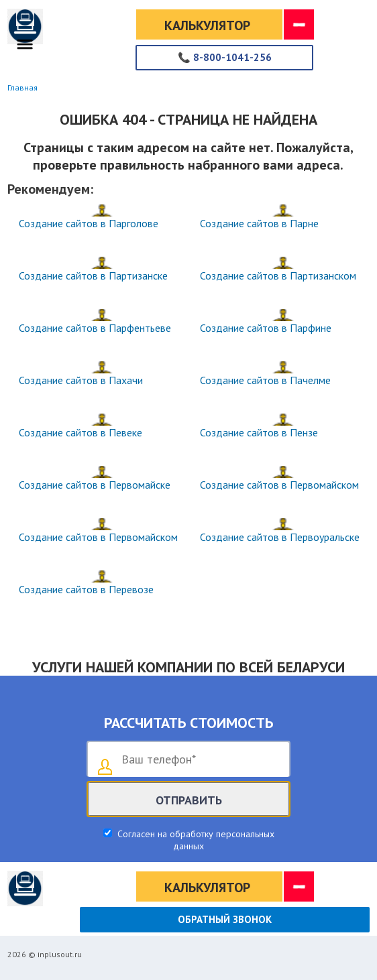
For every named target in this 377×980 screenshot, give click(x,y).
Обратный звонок (225, 919)
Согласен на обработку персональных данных (195, 840)
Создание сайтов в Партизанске (93, 275)
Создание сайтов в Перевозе (86, 589)
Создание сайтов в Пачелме (265, 380)
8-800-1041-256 (225, 57)
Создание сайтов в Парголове (89, 223)
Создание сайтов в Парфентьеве (95, 328)
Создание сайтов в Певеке (80, 432)
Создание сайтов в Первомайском (279, 485)
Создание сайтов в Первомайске (95, 485)
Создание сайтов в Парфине (266, 328)
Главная (22, 87)
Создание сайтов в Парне (259, 223)
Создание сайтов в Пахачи (81, 380)
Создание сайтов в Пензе (259, 432)
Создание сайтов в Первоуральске (280, 537)
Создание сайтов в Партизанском (278, 275)
